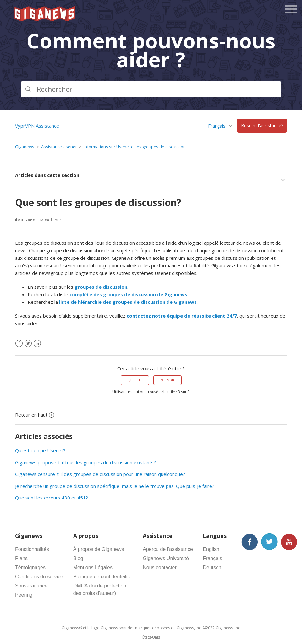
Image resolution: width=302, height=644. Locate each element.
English (211, 549)
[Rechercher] (151, 89)
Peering (24, 595)
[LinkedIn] (37, 344)
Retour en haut (35, 415)
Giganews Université (166, 558)
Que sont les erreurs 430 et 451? (52, 498)
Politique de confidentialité (102, 577)
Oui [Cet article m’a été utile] (138, 380)
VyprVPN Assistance (37, 126)
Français (217, 126)
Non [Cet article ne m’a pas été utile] (170, 380)
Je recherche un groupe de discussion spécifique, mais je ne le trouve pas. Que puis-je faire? (115, 486)
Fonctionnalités (32, 549)
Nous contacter (160, 568)
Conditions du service (39, 577)
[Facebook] (19, 344)
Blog (78, 558)
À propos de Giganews (99, 549)
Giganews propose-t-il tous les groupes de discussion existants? (85, 462)
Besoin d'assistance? (262, 126)
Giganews (25, 147)
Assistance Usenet (59, 147)
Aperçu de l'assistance (168, 549)
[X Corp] (28, 344)
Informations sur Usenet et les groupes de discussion (135, 147)
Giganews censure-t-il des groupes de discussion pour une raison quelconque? (100, 474)
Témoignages (30, 568)
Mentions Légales (93, 568)
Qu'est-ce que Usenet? (40, 450)
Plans (21, 558)
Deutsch (212, 568)
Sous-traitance (31, 586)
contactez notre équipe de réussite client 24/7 (182, 316)
